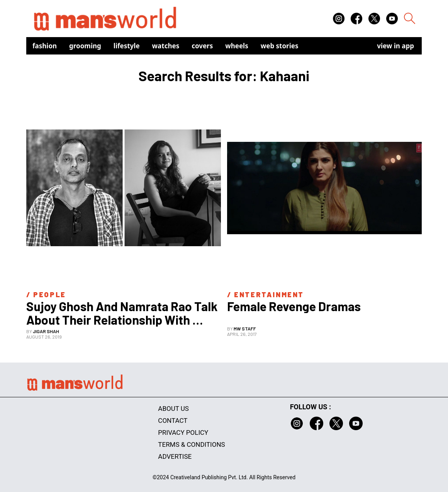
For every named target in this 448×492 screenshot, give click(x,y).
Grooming (85, 46)
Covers (202, 46)
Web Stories (280, 46)
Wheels (237, 46)
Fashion (45, 46)
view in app (395, 46)
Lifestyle (127, 46)
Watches (166, 46)
